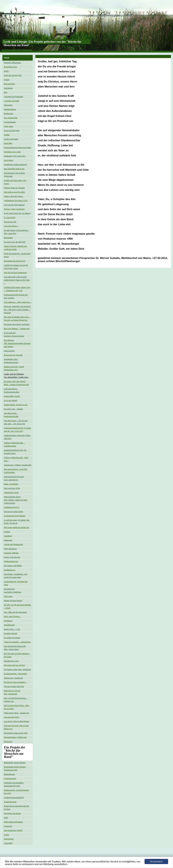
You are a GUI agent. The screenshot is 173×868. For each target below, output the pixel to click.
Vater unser (8, 596)
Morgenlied (8, 238)
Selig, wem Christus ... (13, 616)
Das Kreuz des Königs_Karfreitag (17, 324)
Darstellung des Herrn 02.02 (15, 261)
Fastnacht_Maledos (11, 553)
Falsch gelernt (9, 351)
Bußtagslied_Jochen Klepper (15, 763)
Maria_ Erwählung (11, 484)
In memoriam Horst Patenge (15, 516)
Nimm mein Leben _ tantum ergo (17, 713)
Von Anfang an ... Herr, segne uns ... (18, 302)
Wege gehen (9, 126)
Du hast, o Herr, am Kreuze (14, 209)
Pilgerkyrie (8, 742)
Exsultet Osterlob (11, 633)
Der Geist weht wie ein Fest (14, 665)
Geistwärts (8, 826)
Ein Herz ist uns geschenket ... (15, 682)
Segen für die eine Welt (13, 75)
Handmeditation (10, 109)
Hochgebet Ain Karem (12, 813)
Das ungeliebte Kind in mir (14, 169)
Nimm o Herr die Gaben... (14, 196)
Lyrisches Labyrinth (11, 101)
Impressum (8, 540)
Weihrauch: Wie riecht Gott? (15, 156)
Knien (6, 71)
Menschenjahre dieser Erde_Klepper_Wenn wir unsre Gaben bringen (16, 500)
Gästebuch (8, 536)
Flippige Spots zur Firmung (14, 188)
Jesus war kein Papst (12, 131)
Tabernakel (8, 105)
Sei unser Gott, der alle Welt (15, 242)
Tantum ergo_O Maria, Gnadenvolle (18, 465)
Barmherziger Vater (11, 661)
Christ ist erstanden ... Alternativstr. (17, 642)
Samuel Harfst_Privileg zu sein (16, 405)
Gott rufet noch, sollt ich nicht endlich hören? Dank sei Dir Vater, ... (17, 280)
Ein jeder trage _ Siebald (13, 409)
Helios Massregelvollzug (13, 822)
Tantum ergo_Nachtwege (13, 678)
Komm (7, 80)
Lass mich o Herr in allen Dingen (17, 721)
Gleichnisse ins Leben (12, 152)
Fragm (6, 835)
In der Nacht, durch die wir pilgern (17, 213)
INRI (6, 818)
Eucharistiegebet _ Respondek (15, 674)
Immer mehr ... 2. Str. (12, 629)
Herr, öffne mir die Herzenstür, (16, 612)
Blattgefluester (10, 774)
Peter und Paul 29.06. (12, 488)
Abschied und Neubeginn (14, 97)
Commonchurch (10, 778)
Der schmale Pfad (11, 118)
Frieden (7, 135)
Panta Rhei (8, 143)
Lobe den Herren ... (11, 226)
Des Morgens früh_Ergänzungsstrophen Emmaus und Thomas (17, 343)
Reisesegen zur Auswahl (13, 355)
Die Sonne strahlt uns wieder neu (16, 527)
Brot (6, 92)
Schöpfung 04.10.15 (12, 507)
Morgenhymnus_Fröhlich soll (15, 737)
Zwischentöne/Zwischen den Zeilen (17, 148)
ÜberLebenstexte (10, 549)
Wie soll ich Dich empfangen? (15, 273)
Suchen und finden (11, 139)
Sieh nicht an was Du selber (14, 192)
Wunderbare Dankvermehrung (15, 165)
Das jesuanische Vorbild (13, 830)
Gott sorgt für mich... (12, 717)
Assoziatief (8, 843)
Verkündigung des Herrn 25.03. (16, 201)
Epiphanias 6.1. (10, 570)
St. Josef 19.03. (10, 218)
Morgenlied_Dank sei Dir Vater (16, 733)
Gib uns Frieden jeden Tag (14, 686)
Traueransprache (10, 802)
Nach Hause (8, 160)
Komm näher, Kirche (12, 396)
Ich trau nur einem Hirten (14, 512)
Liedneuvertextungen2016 (14, 798)
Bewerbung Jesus (11, 67)
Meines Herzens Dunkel (13, 601)
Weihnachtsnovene (11, 561)
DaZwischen (9, 839)
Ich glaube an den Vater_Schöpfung (17, 669)
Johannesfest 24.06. (11, 493)
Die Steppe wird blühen (13, 566)
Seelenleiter (8, 88)
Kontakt (7, 532)
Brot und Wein (9, 84)
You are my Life (10, 222)
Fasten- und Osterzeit (12, 557)
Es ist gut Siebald (11, 400)
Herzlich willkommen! (13, 63)
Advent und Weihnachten (13, 544)
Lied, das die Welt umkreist (14, 205)
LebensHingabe (10, 122)
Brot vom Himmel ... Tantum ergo (17, 329)
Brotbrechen (9, 114)
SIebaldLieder (9, 625)
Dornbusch (8, 621)
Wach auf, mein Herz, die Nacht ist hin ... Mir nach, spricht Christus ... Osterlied (17, 310)
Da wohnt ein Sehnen (12, 638)
